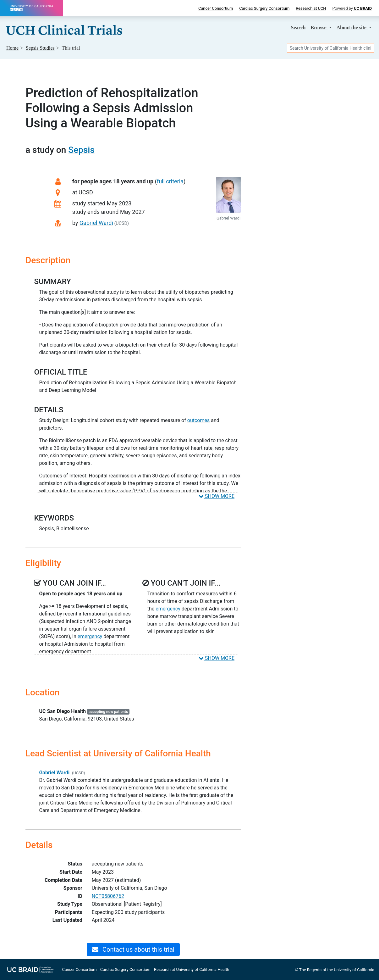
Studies (40, 48)
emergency (90, 636)
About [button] (352, 28)
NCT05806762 (108, 896)
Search (298, 28)
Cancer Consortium (216, 8)
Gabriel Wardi (96, 223)
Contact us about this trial (133, 949)
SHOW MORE (217, 496)
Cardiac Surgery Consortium (264, 8)
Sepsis (81, 150)
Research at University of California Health (192, 969)
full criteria (170, 181)
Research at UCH (311, 8)
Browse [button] (319, 28)
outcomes (198, 420)
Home (12, 48)
